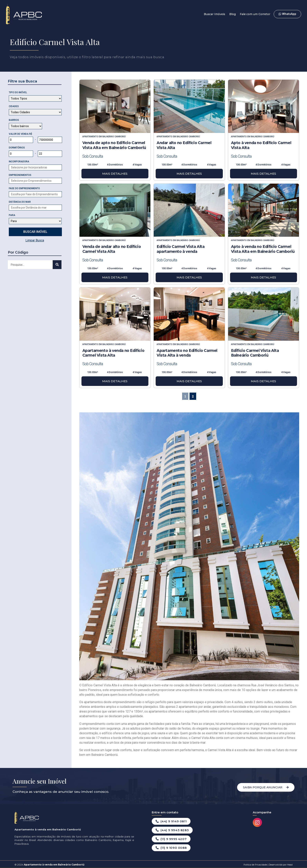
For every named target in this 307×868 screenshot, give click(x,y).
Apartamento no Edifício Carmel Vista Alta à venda (187, 353)
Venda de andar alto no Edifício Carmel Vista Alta (112, 249)
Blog (233, 14)
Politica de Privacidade (255, 865)
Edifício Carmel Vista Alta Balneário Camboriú (255, 353)
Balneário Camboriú (114, 137)
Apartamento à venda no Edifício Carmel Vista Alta (113, 353)
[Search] (57, 265)
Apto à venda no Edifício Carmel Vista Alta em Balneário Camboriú (263, 249)
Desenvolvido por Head (280, 865)
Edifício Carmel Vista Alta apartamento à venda (181, 249)
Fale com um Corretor (255, 14)
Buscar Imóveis (215, 14)
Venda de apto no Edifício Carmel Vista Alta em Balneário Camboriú (114, 145)
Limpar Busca (35, 240)
